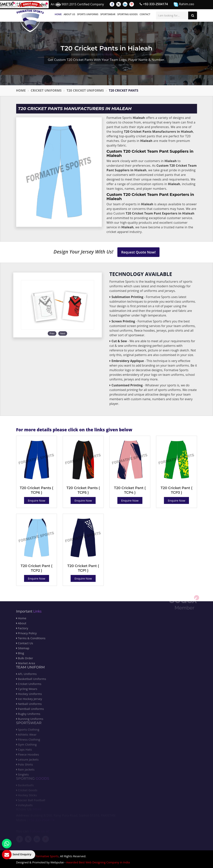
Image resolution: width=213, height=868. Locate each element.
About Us (69, 14)
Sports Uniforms (88, 14)
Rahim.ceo (184, 4)
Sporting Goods (128, 14)
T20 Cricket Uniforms (85, 90)
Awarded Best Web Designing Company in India (98, 862)
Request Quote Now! (138, 252)
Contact (145, 14)
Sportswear (108, 14)
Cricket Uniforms (46, 90)
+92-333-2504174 (154, 4)
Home (58, 14)
